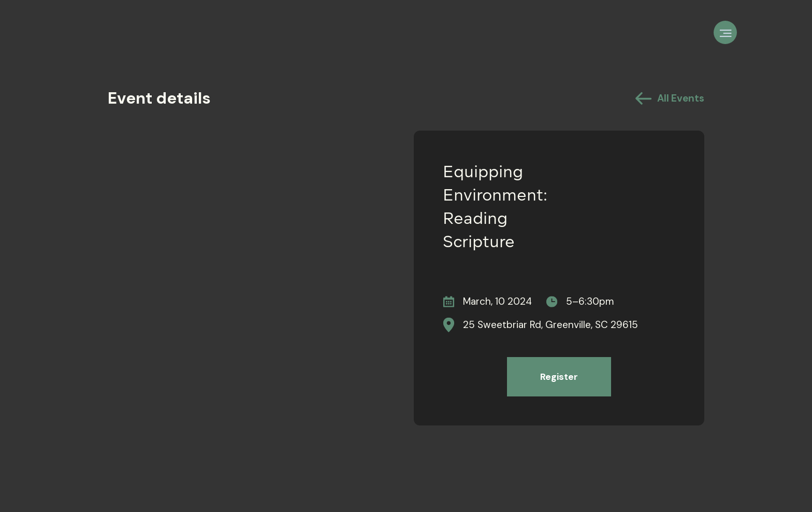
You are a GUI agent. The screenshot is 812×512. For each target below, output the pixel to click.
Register (559, 377)
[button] (725, 32)
